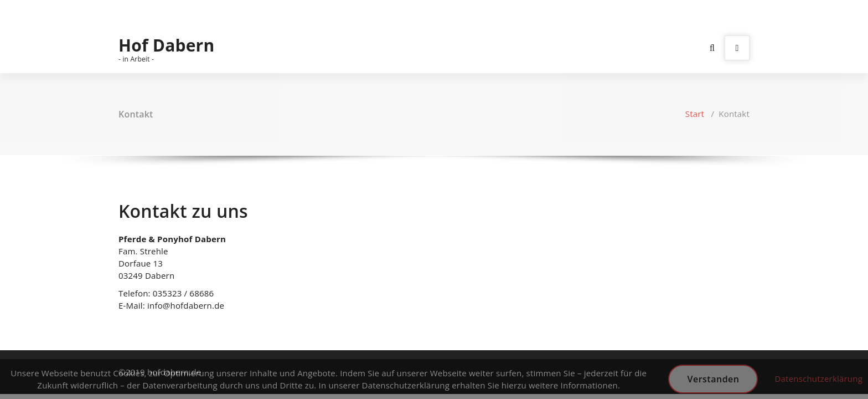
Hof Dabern (166, 45)
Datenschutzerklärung (818, 378)
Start (695, 114)
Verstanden (713, 379)
